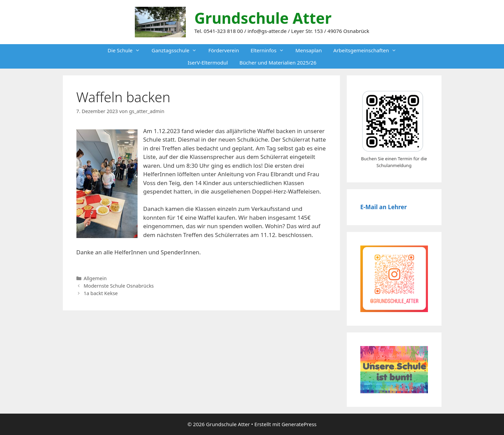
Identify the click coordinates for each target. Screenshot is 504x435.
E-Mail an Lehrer (384, 207)
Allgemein (95, 278)
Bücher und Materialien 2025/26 (278, 62)
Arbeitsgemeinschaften (368, 50)
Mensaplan (309, 50)
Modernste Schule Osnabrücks (119, 286)
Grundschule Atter (263, 18)
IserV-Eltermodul (208, 62)
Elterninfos (270, 50)
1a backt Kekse (101, 293)
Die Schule (127, 50)
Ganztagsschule (177, 50)
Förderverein (223, 50)
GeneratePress (299, 424)
